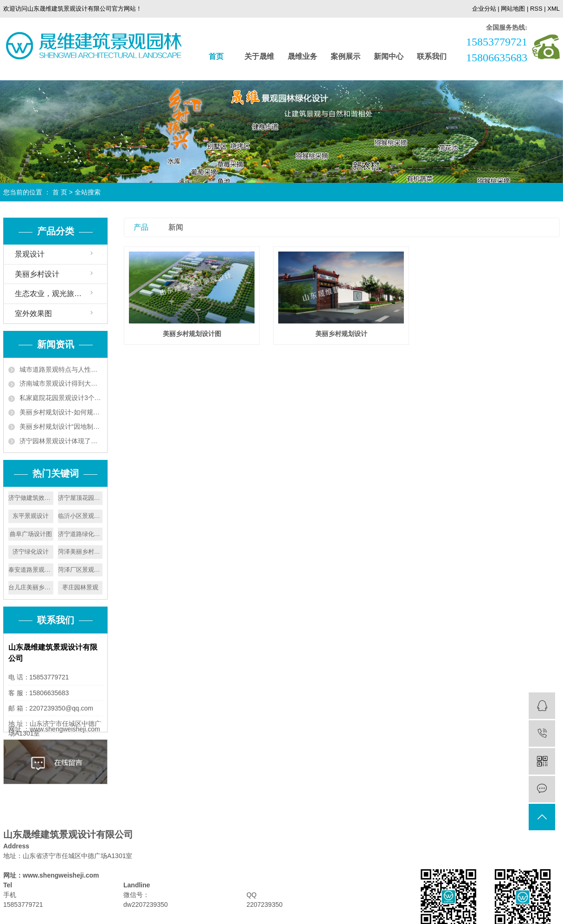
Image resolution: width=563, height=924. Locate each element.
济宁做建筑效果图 (31, 498)
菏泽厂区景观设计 (80, 570)
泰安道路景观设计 (31, 570)
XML (553, 9)
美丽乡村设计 (37, 274)
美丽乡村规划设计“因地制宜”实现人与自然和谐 (61, 426)
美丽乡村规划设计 (341, 334)
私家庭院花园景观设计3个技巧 (61, 398)
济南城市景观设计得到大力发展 (61, 383)
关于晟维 (259, 56)
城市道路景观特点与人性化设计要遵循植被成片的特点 (61, 369)
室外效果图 (33, 313)
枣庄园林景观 (80, 587)
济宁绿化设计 (31, 552)
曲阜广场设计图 (31, 534)
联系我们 (432, 56)
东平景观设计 (31, 516)
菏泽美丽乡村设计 (80, 552)
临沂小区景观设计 (80, 516)
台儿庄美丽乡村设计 (31, 587)
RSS (536, 9)
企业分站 (484, 9)
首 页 (60, 192)
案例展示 (345, 56)
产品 (141, 227)
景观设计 (30, 254)
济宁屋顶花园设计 (80, 498)
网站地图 (513, 9)
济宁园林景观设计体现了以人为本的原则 (61, 441)
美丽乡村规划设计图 (192, 334)
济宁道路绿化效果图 (80, 534)
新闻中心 (389, 56)
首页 (216, 56)
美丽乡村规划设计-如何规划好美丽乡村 (61, 412)
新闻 (176, 227)
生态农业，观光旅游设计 (56, 294)
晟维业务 (302, 56)
